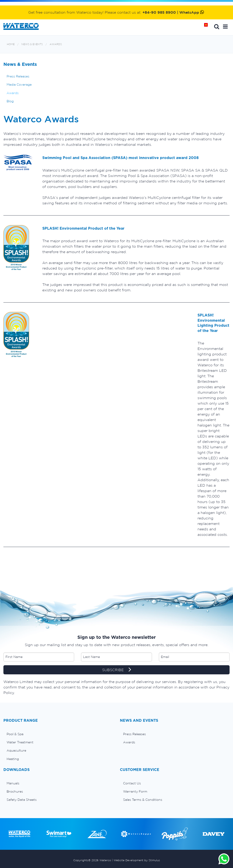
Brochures (15, 791)
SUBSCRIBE (117, 670)
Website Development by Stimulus (137, 860)
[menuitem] (58, 734)
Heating (13, 759)
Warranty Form (135, 791)
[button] (225, 26)
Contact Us (132, 783)
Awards (56, 44)
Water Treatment (20, 742)
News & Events (32, 44)
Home (208, 26)
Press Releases (18, 76)
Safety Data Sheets (22, 800)
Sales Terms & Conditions (143, 800)
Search (217, 26)
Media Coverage (19, 85)
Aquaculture (16, 750)
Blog (10, 101)
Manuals (13, 783)
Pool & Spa (15, 734)
